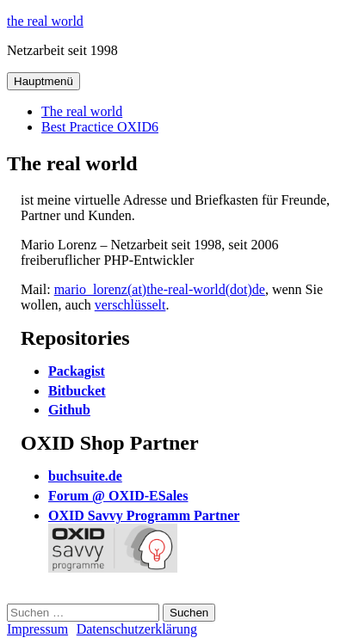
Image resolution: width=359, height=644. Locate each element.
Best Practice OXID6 (100, 127)
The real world (82, 111)
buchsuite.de (85, 476)
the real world (45, 21)
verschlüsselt (130, 305)
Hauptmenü (43, 81)
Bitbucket (77, 391)
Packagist (77, 371)
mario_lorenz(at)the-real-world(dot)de (160, 289)
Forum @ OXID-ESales (118, 496)
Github (69, 410)
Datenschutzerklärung (137, 629)
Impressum (37, 629)
